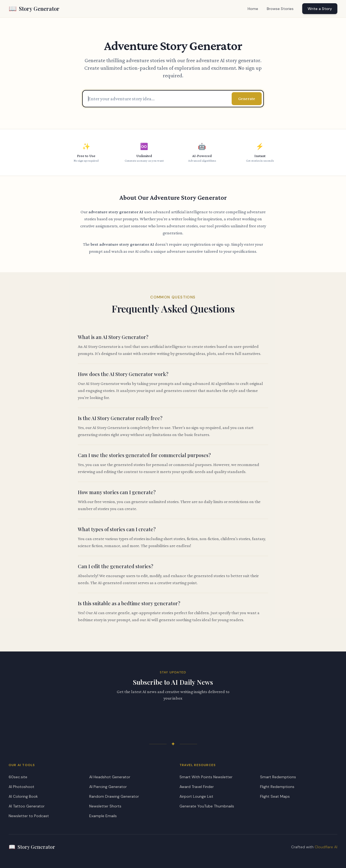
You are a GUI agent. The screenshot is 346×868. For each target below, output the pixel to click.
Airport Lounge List (196, 796)
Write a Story (320, 9)
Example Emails (103, 816)
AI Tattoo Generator (27, 806)
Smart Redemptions (278, 777)
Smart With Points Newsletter (206, 777)
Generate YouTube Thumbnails (207, 806)
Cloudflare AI (326, 847)
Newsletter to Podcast (29, 816)
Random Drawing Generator (114, 796)
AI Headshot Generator (110, 777)
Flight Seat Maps (275, 796)
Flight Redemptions (277, 787)
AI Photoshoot (21, 787)
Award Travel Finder (197, 787)
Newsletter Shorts (105, 806)
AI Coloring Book (23, 796)
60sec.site (18, 777)
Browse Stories (280, 9)
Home (253, 9)
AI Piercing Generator (108, 787)
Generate (247, 99)
